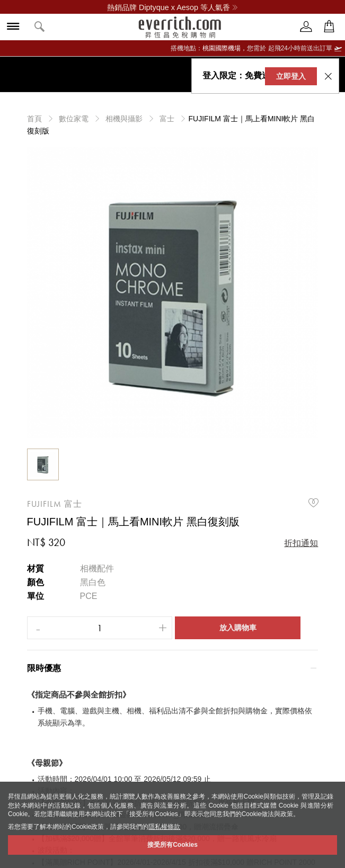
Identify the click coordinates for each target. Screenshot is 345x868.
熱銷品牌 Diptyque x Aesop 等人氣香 (172, 7)
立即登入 (287, 76)
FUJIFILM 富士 (55, 504)
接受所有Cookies (172, 845)
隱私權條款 (164, 827)
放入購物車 (238, 628)
